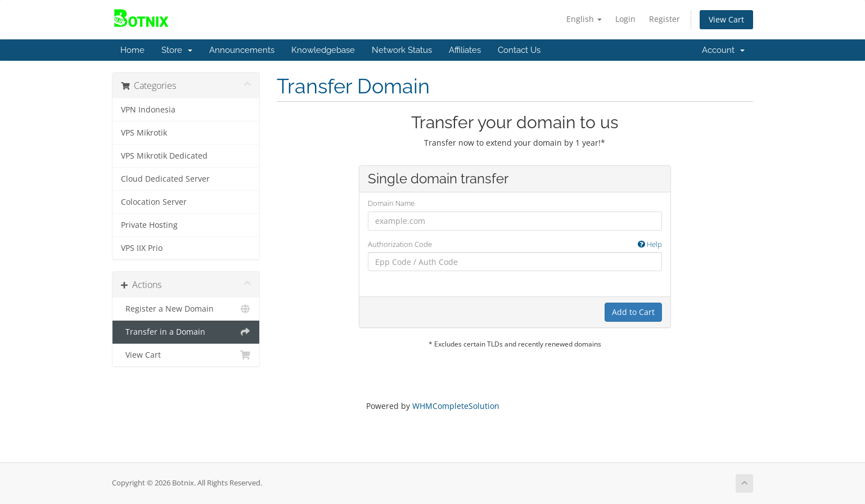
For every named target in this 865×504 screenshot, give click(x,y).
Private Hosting (149, 225)
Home (132, 50)
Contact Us (519, 50)
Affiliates (465, 50)
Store (177, 50)
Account (723, 50)
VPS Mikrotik (144, 133)
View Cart (726, 19)
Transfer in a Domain (186, 332)
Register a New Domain (186, 309)
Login (625, 19)
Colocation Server (154, 202)
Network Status (402, 50)
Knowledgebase (323, 50)
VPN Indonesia (148, 110)
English (584, 19)
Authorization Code (515, 244)
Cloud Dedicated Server (165, 179)
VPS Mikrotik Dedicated (164, 156)
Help (650, 244)
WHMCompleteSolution (456, 406)
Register (664, 19)
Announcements (242, 50)
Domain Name (391, 203)
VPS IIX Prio (142, 248)
